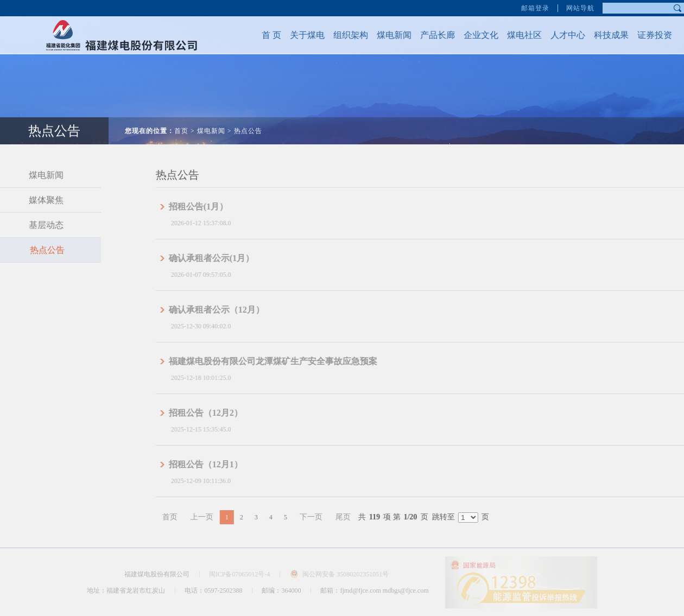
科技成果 (604, 35)
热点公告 (248, 124)
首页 (181, 124)
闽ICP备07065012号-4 (240, 574)
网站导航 (580, 7)
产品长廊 (430, 35)
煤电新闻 (387, 35)
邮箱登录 (535, 7)
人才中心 (561, 35)
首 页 (264, 35)
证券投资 (648, 35)
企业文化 (474, 35)
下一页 (325, 517)
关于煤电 (300, 35)
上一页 (216, 517)
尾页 (357, 517)
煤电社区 (517, 35)
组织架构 (344, 35)
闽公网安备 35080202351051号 (346, 574)
